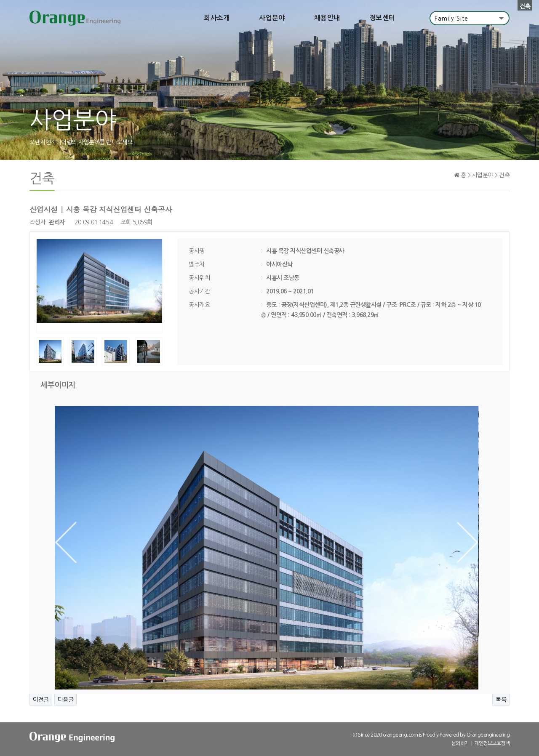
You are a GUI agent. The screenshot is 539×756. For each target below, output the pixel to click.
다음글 (66, 700)
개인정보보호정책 (492, 743)
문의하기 (460, 743)
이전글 (41, 700)
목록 (501, 700)
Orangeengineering (488, 735)
